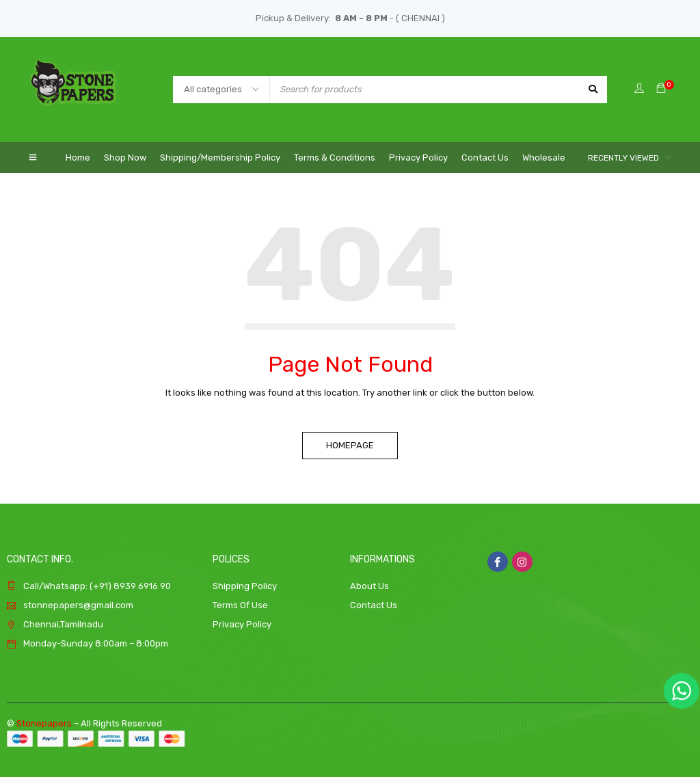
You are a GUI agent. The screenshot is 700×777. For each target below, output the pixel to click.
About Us (369, 586)
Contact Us (374, 605)
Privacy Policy (242, 624)
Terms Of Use (240, 605)
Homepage (350, 445)
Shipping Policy (245, 586)
